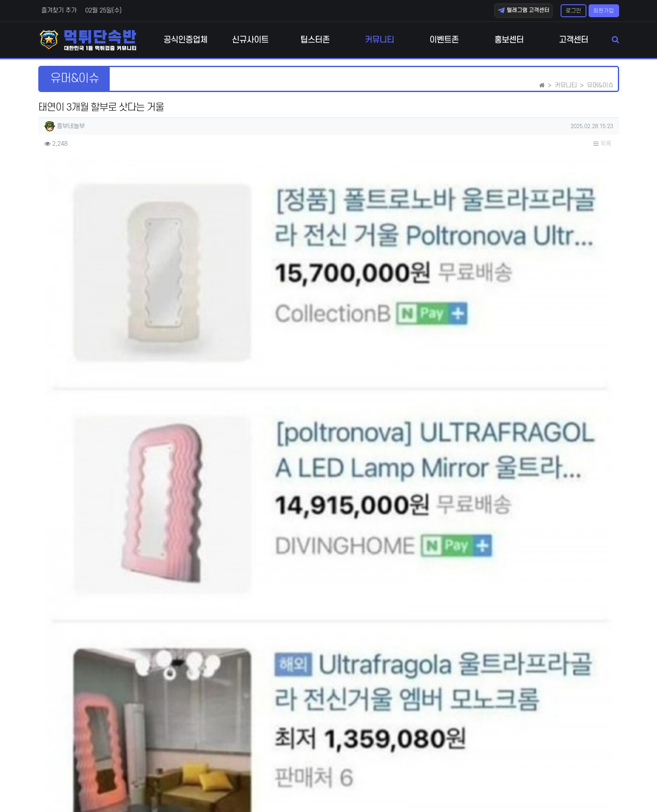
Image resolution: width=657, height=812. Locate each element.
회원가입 (604, 11)
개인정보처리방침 (61, 790)
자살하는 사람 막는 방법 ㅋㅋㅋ (136, 624)
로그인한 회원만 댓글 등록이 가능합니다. (328, 729)
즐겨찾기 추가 (58, 11)
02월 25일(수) (103, 11)
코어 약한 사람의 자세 (123, 603)
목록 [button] (602, 144)
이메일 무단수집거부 (120, 790)
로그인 (574, 11)
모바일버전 (605, 790)
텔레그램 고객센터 (524, 10)
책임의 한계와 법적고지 (187, 790)
